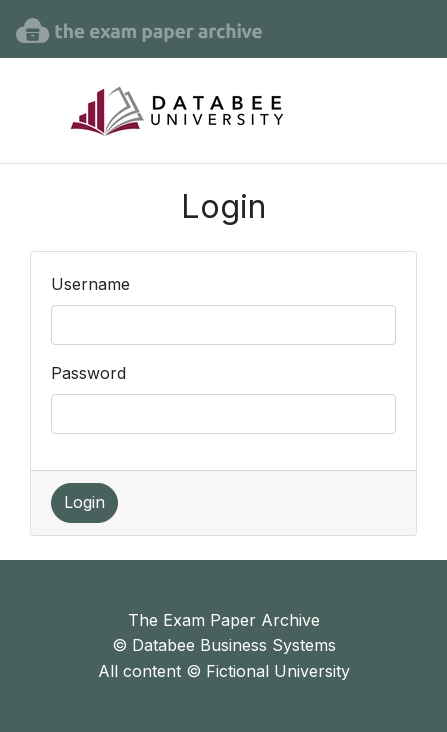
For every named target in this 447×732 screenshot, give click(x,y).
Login (84, 502)
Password (88, 373)
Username (90, 284)
